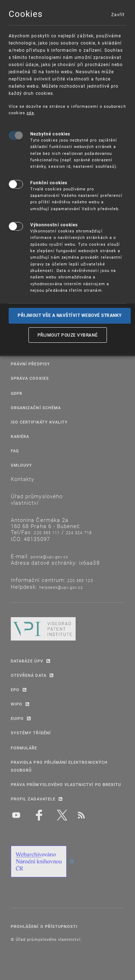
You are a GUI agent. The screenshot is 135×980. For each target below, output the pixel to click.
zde (30, 113)
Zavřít (118, 14)
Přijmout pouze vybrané (68, 335)
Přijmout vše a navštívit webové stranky (70, 315)
